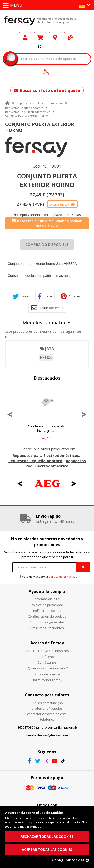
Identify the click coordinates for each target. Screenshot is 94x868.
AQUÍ (9, 827)
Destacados (47, 378)
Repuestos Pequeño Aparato (24, 108)
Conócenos (47, 657)
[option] (36, 147)
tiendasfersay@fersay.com (47, 735)
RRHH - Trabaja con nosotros (47, 651)
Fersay (20, 20)
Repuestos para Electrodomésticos (40, 103)
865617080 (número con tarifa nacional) (47, 727)
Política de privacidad (47, 605)
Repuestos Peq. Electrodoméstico (28, 112)
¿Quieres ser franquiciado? (47, 668)
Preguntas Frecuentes (47, 628)
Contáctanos (47, 662)
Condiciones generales (47, 622)
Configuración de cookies (47, 616)
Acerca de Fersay (47, 643)
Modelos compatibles (47, 322)
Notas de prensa (47, 674)
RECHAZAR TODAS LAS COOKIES (47, 837)
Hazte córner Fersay (47, 680)
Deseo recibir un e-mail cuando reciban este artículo (47, 223)
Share (45, 296)
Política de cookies (47, 611)
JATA (50, 349)
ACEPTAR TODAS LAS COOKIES (47, 850)
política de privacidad (63, 576)
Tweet (21, 296)
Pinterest (71, 296)
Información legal (47, 599)
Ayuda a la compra (47, 591)
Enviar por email (47, 308)
